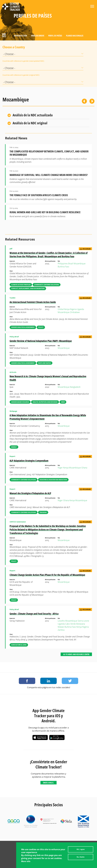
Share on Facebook (27, 681)
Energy (14, 447)
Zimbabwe (75, 312)
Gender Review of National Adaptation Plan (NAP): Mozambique (41, 341)
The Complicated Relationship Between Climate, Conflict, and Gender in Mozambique (49, 153)
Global (61, 309)
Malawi (61, 627)
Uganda (80, 309)
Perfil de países (55, 36)
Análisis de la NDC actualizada (33, 115)
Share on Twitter (70, 681)
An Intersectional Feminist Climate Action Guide (33, 302)
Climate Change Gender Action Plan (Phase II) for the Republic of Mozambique (47, 575)
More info (26, 861)
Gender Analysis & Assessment (23, 327)
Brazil (71, 264)
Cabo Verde (70, 624)
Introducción (20, 36)
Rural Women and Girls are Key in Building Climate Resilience (45, 212)
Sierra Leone (83, 621)
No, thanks (81, 857)
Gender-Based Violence (20, 402)
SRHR (63, 402)
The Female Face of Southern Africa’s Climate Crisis (39, 195)
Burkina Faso (63, 267)
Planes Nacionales (75, 36)
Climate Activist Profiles (21, 285)
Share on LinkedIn (48, 681)
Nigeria (73, 309)
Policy (41, 327)
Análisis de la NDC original (30, 123)
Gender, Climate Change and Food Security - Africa (34, 614)
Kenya (67, 309)
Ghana (84, 468)
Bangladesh (75, 387)
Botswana (81, 624)
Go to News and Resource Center (76, 654)
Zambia (61, 630)
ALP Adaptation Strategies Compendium (29, 461)
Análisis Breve (38, 36)
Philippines (63, 264)
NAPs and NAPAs (45, 363)
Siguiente (92, 101)
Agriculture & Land (19, 645)
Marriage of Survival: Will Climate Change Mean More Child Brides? (49, 175)
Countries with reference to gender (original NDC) (9, 75)
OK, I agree (81, 849)
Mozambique (80, 264)
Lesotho (61, 621)
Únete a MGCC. (48, 783)
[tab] (48, 115)
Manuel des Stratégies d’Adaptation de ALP (30, 493)
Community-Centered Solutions (47, 285)
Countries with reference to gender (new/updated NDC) (9, 61)
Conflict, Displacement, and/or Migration (28, 288)
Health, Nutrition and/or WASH (45, 402)
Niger (60, 468)
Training (43, 512)
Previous (84, 101)
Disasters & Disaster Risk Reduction (53, 480)
